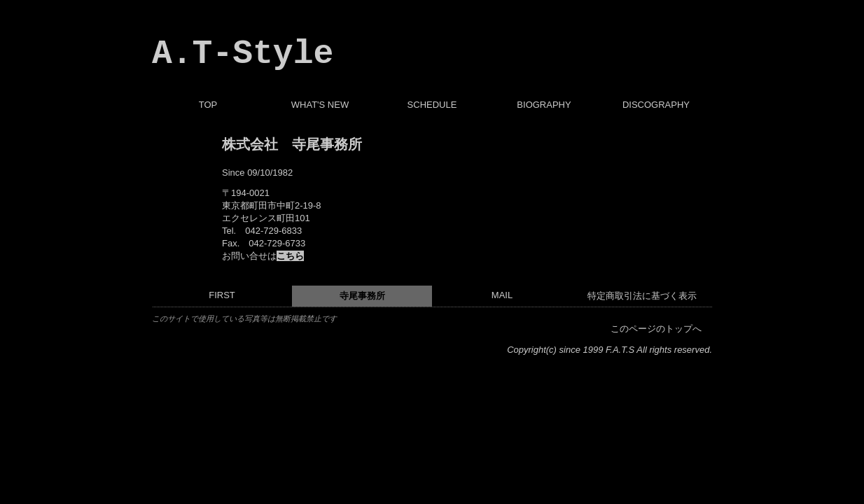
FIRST (222, 295)
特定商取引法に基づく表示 (642, 296)
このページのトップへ (656, 329)
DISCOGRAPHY (656, 105)
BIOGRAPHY (544, 105)
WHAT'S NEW (320, 105)
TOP (208, 105)
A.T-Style (243, 54)
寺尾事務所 (362, 296)
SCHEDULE (432, 105)
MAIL (502, 295)
